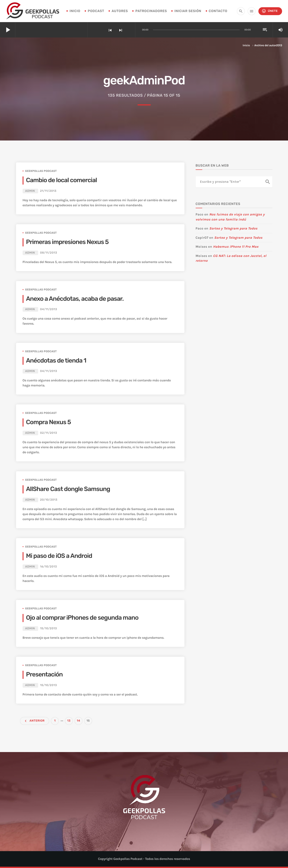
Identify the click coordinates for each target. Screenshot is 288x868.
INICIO (75, 11)
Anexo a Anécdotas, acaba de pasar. (75, 299)
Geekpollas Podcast (41, 171)
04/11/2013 (48, 309)
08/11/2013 (48, 253)
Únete (270, 11)
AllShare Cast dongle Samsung (68, 489)
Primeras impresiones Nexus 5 (67, 242)
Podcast (96, 11)
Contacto (218, 11)
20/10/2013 (49, 500)
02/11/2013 (48, 433)
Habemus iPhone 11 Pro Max (236, 247)
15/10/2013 (48, 629)
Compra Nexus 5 (49, 422)
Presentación (44, 675)
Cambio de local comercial (62, 180)
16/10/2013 (48, 567)
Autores (120, 11)
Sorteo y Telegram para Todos (233, 228)
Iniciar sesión (188, 11)
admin (30, 191)
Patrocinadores (151, 11)
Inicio (246, 45)
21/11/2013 (48, 191)
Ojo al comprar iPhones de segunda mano (82, 618)
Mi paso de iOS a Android (59, 556)
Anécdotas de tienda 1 (56, 361)
